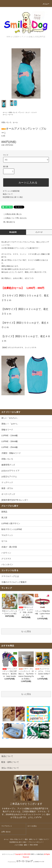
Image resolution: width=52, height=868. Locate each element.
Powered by (26, 862)
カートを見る (32, 826)
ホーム (5, 112)
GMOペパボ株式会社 (37, 854)
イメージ (39, 232)
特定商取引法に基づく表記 (13, 197)
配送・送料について (31, 839)
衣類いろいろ (13, 112)
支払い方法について (16, 839)
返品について (8, 194)
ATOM (36, 845)
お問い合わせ (6, 832)
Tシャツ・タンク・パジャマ (28, 112)
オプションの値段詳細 (11, 191)
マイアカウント (7, 826)
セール (11, 115)
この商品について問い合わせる (13, 218)
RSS (31, 845)
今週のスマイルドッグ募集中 (14, 582)
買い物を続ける (7, 222)
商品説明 (13, 232)
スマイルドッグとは (10, 576)
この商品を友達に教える (11, 214)
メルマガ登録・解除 (21, 845)
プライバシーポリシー (35, 842)
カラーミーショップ (8, 854)
